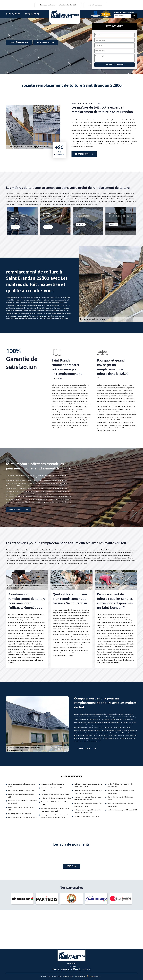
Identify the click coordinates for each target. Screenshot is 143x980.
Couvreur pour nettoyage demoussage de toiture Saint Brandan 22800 (88, 798)
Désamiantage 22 (83, 216)
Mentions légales (69, 976)
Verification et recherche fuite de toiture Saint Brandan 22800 (23, 802)
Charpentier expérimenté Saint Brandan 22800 (120, 798)
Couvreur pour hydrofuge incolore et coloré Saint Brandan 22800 (88, 805)
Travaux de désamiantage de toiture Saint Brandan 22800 (121, 792)
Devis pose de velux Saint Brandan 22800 (21, 791)
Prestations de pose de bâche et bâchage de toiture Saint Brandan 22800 (88, 792)
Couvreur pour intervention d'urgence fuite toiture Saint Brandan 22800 (55, 810)
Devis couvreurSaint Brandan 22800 (53, 784)
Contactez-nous (80, 976)
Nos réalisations (19, 42)
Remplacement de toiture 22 (54, 217)
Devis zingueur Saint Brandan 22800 (20, 814)
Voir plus (71, 866)
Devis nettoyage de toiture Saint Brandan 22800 (21, 809)
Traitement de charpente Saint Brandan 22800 (56, 798)
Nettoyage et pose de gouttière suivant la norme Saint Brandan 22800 (88, 811)
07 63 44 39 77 (32, 14)
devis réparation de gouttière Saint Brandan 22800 (22, 785)
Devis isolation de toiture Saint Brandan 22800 (54, 789)
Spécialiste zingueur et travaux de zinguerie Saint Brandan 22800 (88, 785)
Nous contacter (46, 42)
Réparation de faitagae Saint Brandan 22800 (55, 794)
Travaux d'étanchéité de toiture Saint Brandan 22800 (56, 803)
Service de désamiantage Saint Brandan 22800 (122, 810)
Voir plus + (15, 227)
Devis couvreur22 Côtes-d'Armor (21, 217)
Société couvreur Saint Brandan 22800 (87, 816)
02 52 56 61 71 (13, 14)
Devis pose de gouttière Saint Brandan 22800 (23, 818)
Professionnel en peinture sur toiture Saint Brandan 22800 (121, 805)
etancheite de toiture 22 (119, 216)
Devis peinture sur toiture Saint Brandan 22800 (21, 796)
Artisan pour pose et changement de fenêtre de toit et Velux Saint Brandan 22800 (56, 816)
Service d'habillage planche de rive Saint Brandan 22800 (120, 785)
